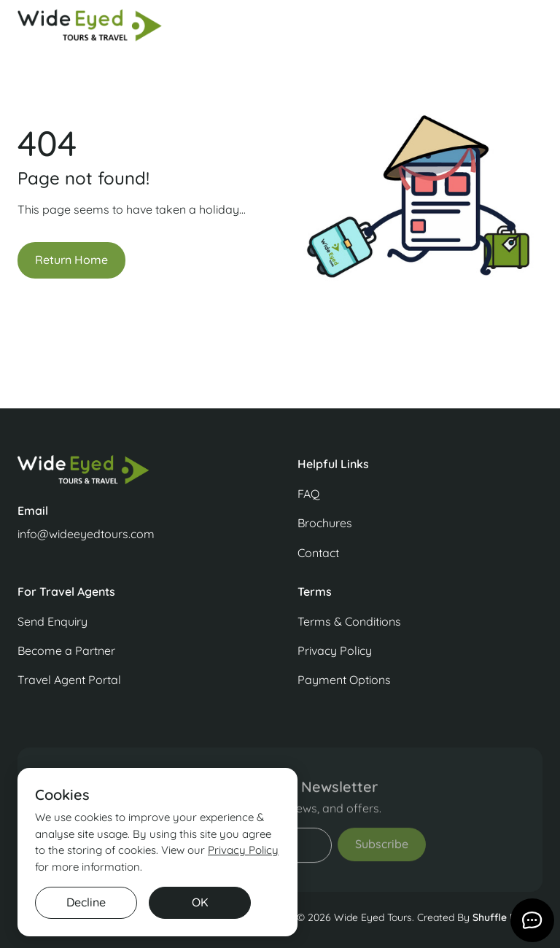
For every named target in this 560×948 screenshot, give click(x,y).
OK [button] (200, 902)
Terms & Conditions (349, 621)
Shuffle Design (507, 917)
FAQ (308, 494)
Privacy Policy (335, 650)
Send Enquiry (52, 621)
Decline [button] (86, 902)
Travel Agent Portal (69, 680)
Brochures (325, 523)
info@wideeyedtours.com (86, 534)
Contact (318, 553)
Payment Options (344, 680)
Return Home (71, 260)
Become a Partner (66, 650)
